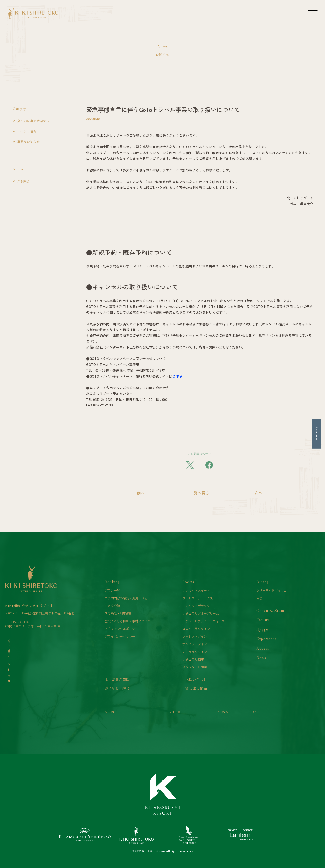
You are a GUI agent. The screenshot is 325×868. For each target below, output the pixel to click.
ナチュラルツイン (195, 652)
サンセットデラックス (198, 606)
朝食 (259, 598)
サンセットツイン (195, 644)
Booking (112, 582)
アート (141, 712)
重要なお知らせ (28, 141)
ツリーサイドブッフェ (272, 590)
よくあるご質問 (117, 679)
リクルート (259, 712)
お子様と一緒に (117, 688)
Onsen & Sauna (271, 610)
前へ (141, 493)
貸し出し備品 (196, 688)
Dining (263, 582)
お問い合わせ (196, 679)
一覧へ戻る (200, 493)
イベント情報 (27, 131)
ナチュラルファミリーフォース (204, 621)
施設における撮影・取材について (128, 621)
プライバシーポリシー (120, 636)
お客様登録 (112, 606)
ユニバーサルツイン (196, 629)
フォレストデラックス (198, 598)
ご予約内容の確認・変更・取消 (126, 598)
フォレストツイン (195, 636)
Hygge (262, 629)
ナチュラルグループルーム (201, 613)
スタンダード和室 (195, 667)
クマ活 (109, 712)
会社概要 (222, 712)
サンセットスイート (196, 590)
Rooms (188, 582)
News (261, 658)
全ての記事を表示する (33, 121)
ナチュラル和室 (193, 659)
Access (263, 648)
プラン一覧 (112, 590)
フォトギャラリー (181, 712)
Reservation (317, 434)
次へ (258, 493)
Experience (267, 639)
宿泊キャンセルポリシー (121, 629)
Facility (263, 620)
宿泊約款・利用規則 (118, 613)
